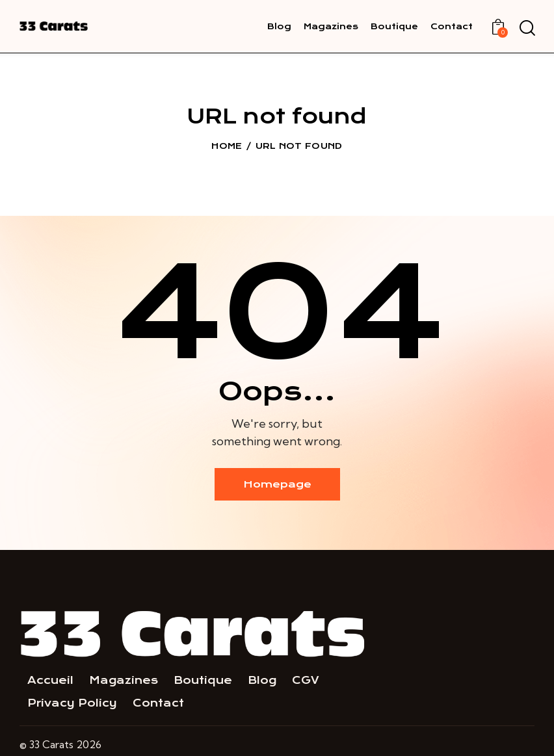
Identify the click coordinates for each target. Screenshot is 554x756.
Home (227, 146)
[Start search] (526, 28)
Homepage (277, 484)
